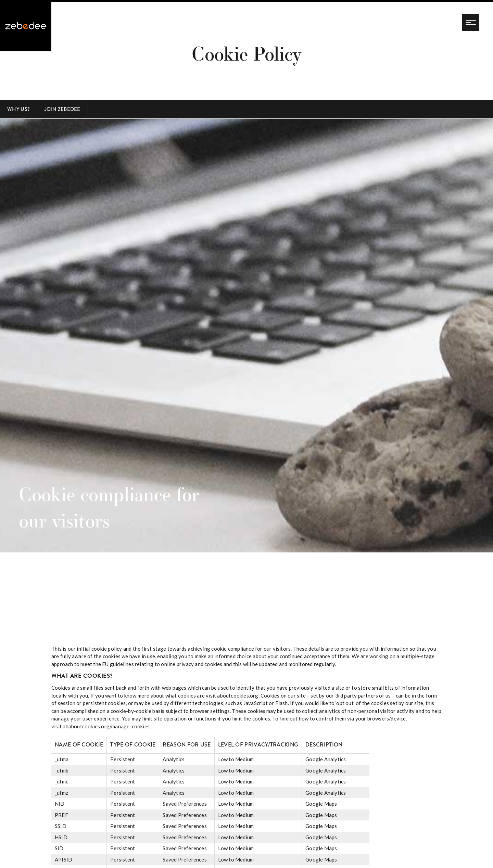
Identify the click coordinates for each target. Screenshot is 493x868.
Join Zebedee (62, 109)
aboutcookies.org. (238, 695)
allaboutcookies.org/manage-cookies (106, 726)
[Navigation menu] (471, 22)
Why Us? (18, 109)
